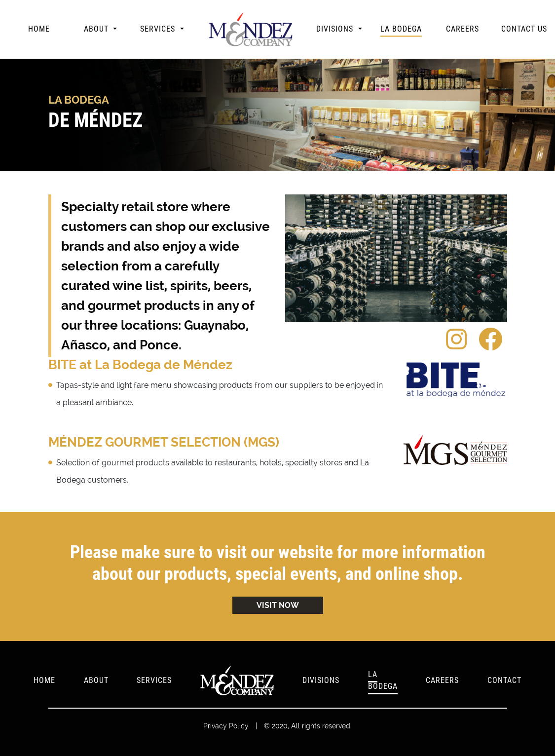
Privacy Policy (226, 726)
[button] (100, 29)
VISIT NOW (278, 605)
